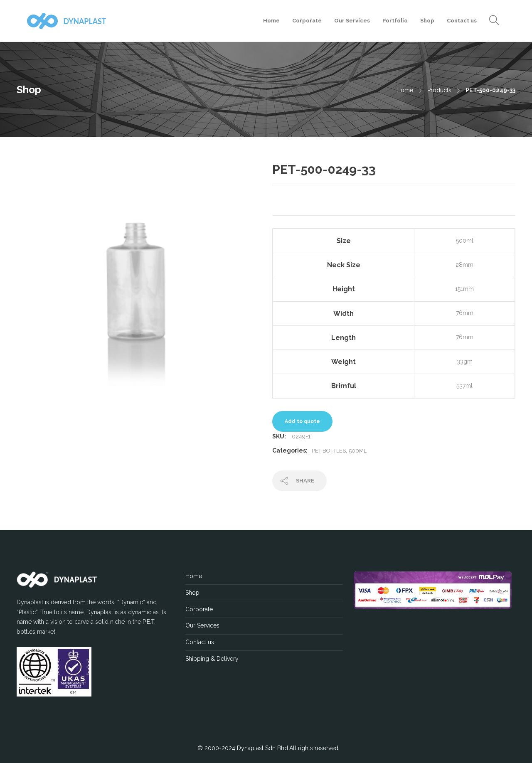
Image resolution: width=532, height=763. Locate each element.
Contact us (462, 21)
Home (271, 21)
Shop (427, 21)
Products (439, 90)
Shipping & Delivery (212, 659)
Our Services (352, 21)
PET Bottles (329, 451)
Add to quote (302, 421)
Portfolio (395, 21)
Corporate (307, 21)
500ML (358, 451)
